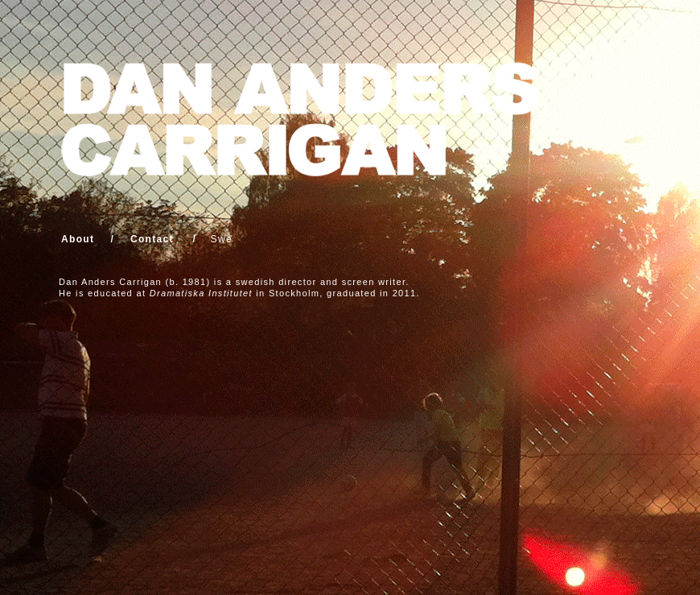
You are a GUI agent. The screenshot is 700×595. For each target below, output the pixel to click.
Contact (152, 239)
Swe (222, 239)
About (78, 239)
